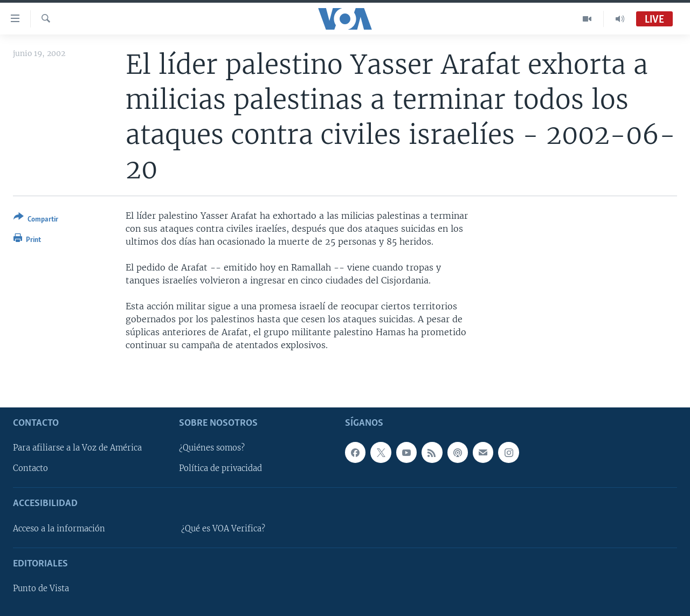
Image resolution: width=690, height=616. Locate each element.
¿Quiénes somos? (212, 448)
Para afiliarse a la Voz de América (77, 448)
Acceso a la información (59, 529)
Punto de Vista (41, 589)
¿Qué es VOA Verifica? (223, 529)
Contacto (30, 469)
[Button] (36, 220)
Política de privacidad (220, 469)
